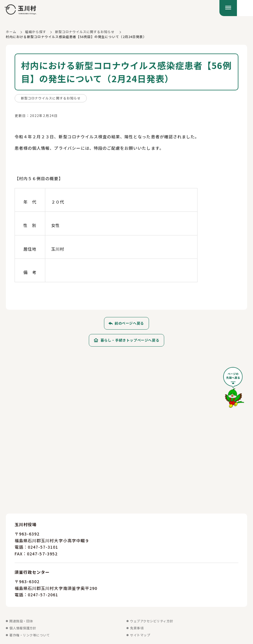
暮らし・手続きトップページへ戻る (130, 340)
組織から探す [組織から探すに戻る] (36, 32)
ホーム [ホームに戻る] (11, 32)
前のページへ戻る (129, 323)
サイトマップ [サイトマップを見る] (140, 635)
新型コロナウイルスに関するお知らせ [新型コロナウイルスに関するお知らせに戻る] (85, 32)
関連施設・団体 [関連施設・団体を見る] (21, 621)
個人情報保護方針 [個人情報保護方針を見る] (23, 628)
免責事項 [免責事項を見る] (137, 628)
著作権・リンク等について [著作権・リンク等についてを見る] (30, 635)
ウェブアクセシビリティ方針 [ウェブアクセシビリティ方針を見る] (152, 621)
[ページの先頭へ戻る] (234, 389)
